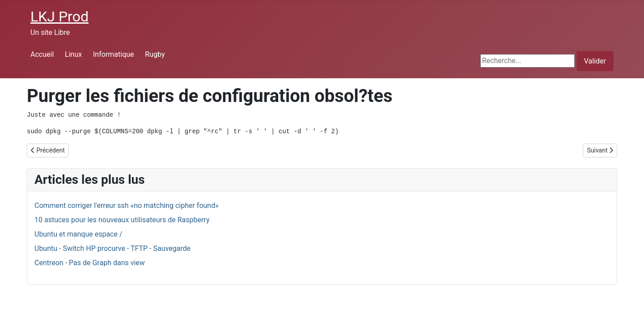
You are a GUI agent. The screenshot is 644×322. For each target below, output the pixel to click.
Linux (73, 54)
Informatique (114, 54)
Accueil (42, 54)
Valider (595, 61)
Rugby (155, 54)
